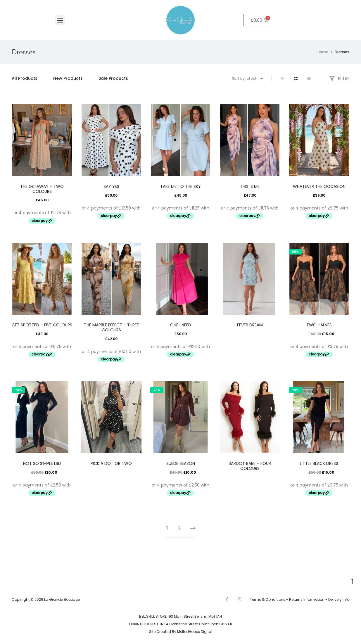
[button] (60, 20)
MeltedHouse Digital (195, 632)
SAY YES (111, 186)
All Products (25, 78)
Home (323, 52)
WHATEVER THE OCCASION (319, 186)
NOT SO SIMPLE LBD (42, 463)
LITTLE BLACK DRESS (319, 463)
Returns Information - (309, 599)
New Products (68, 78)
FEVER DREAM (250, 325)
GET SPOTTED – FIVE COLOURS (42, 325)
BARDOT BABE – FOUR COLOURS (250, 466)
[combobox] (247, 78)
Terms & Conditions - (270, 599)
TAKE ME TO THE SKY (180, 186)
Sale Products (113, 78)
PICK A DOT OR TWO (111, 463)
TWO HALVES (319, 325)
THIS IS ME (250, 186)
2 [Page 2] (179, 528)
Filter (339, 78)
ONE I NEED (181, 325)
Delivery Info (339, 599)
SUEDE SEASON (181, 463)
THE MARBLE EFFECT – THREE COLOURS (111, 327)
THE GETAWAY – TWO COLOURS (42, 189)
